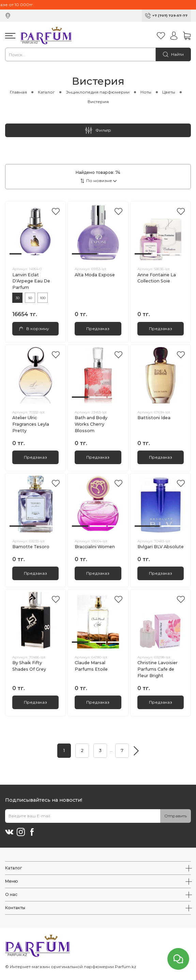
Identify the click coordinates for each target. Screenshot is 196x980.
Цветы (169, 92)
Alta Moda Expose (95, 275)
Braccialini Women (95, 547)
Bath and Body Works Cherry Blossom (91, 424)
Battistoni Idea (154, 418)
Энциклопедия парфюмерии (98, 92)
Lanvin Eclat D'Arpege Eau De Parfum (31, 281)
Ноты (146, 92)
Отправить (176, 816)
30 (18, 298)
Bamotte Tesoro (31, 547)
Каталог (46, 92)
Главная (18, 92)
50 (30, 298)
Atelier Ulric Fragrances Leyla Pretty (31, 424)
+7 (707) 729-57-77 (170, 15)
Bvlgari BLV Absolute (161, 547)
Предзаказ (98, 329)
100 (43, 298)
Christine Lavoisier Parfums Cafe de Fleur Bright (157, 669)
